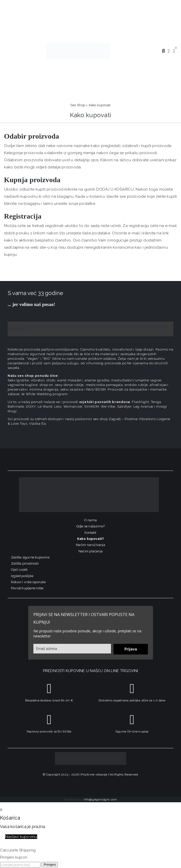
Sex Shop (78, 105)
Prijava (131, 649)
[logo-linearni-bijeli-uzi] (89, 479)
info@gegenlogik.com (100, 799)
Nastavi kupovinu (21, 837)
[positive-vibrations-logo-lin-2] (78, 44)
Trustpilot (16, 329)
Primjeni (50, 865)
